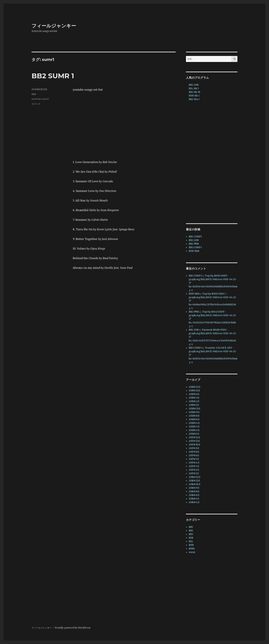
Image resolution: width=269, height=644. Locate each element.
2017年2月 (194, 470)
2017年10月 (195, 445)
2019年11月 (194, 391)
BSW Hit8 (194, 251)
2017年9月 (194, 448)
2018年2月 (194, 430)
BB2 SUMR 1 (53, 76)
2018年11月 (195, 409)
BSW (191, 545)
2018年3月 (194, 427)
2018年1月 (194, 434)
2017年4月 (194, 463)
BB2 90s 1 (194, 99)
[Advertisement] (212, 163)
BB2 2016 (194, 85)
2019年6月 (194, 394)
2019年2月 (194, 401)
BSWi (192, 549)
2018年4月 (194, 423)
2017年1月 (194, 473)
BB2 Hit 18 (194, 92)
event (192, 552)
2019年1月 (194, 405)
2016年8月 (194, 491)
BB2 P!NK (194, 244)
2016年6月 (194, 495)
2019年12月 (195, 387)
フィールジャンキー (54, 26)
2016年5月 (194, 499)
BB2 (34, 94)
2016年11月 (194, 481)
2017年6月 (194, 455)
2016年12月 (195, 477)
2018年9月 (194, 412)
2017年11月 (194, 441)
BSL (191, 541)
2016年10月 (195, 484)
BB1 (191, 527)
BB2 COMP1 (195, 237)
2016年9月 (194, 488)
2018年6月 (194, 419)
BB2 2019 (194, 240)
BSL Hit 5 (194, 88)
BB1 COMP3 (195, 247)
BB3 (191, 534)
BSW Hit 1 (194, 96)
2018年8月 (194, 416)
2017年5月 (194, 459)
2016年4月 (194, 502)
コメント (36, 104)
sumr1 (46, 99)
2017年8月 (194, 452)
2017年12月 (195, 437)
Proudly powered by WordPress (73, 628)
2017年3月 (194, 466)
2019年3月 (194, 398)
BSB (191, 538)
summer (36, 99)
